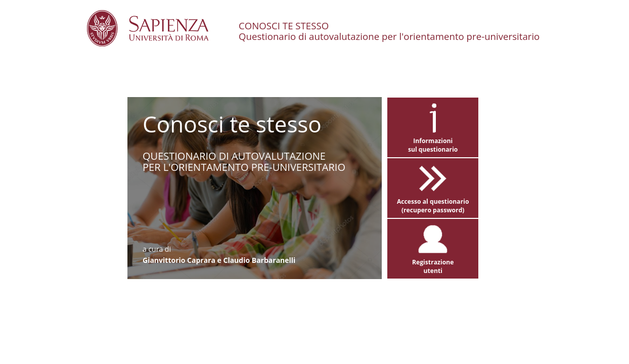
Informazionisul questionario (433, 142)
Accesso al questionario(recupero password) (433, 202)
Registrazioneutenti (433, 263)
